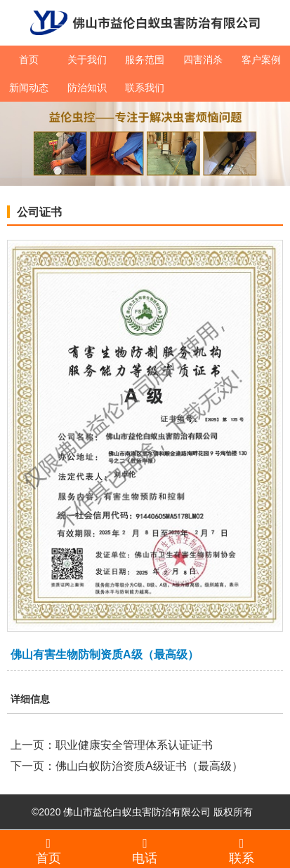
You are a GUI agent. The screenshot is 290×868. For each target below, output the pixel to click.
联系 (242, 850)
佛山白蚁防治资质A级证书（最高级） (149, 766)
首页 (29, 60)
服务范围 (145, 60)
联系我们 (145, 88)
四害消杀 (203, 60)
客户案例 (261, 60)
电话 (145, 850)
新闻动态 (29, 88)
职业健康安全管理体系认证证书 (134, 745)
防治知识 (87, 88)
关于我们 (87, 60)
